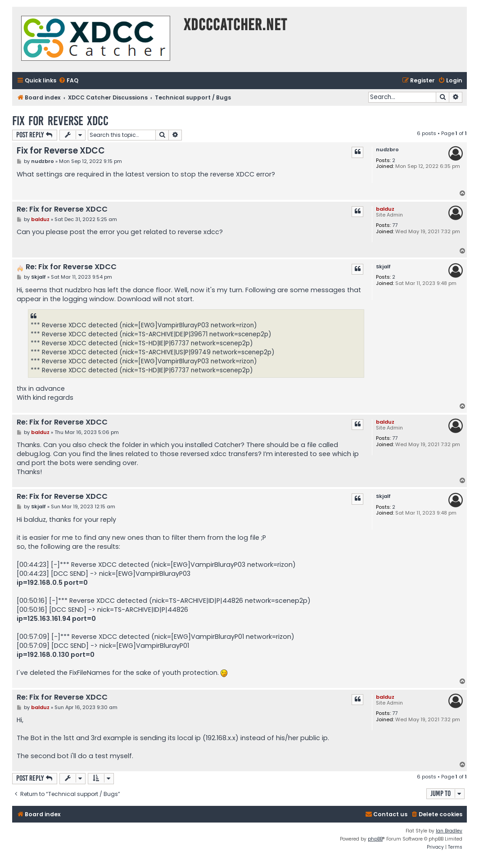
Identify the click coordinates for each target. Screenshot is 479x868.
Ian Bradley (449, 831)
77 (395, 225)
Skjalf (383, 267)
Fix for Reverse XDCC (60, 121)
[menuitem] (68, 81)
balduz (385, 209)
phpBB (375, 839)
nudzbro (387, 150)
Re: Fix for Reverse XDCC (62, 210)
